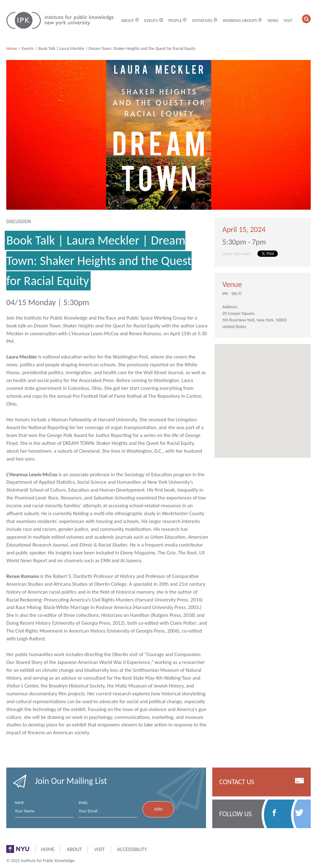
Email (85, 803)
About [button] (130, 21)
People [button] (178, 21)
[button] (306, 19)
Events (28, 49)
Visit (288, 21)
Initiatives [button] (205, 21)
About (74, 849)
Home (12, 49)
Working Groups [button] (242, 21)
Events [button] (154, 21)
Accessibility (132, 849)
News (273, 21)
